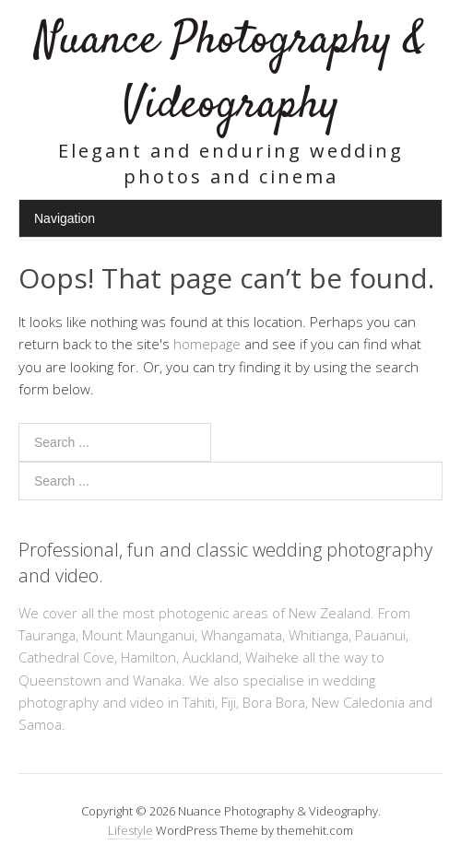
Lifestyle (130, 830)
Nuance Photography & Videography (230, 73)
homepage (207, 344)
